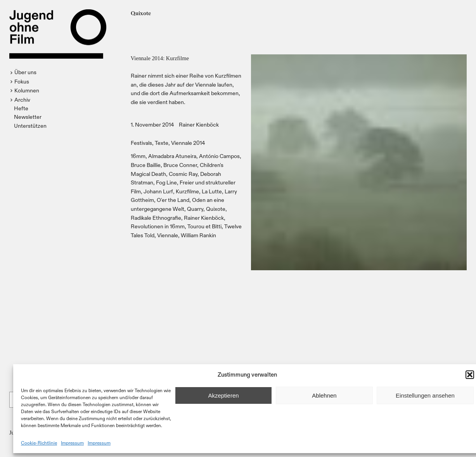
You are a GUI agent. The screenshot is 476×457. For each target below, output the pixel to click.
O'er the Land (173, 200)
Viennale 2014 (188, 143)
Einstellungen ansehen (425, 395)
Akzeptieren (223, 395)
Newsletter (28, 117)
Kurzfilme (187, 191)
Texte (162, 143)
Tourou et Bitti (204, 226)
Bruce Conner (180, 165)
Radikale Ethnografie (156, 218)
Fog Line (166, 182)
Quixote (216, 209)
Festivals (141, 143)
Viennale (168, 235)
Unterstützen (30, 126)
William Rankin (198, 235)
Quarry (195, 209)
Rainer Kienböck (199, 124)
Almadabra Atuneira (172, 156)
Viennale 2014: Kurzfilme (160, 58)
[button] (470, 375)
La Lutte (212, 191)
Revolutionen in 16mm (158, 226)
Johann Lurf (158, 191)
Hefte (21, 108)
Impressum (72, 443)
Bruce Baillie (146, 165)
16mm (138, 156)
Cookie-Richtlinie (39, 443)
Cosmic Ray (183, 174)
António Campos (219, 156)
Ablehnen (324, 395)
